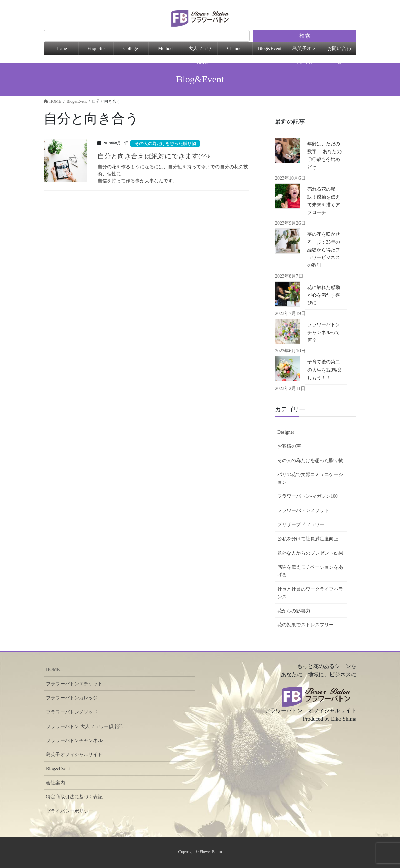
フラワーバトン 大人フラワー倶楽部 (84, 726)
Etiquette (96, 49)
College (131, 49)
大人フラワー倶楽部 (200, 51)
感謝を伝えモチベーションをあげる (310, 571)
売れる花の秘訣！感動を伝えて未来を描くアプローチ (324, 201)
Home (61, 49)
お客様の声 (289, 446)
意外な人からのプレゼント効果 (310, 553)
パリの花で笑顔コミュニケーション (310, 478)
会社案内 (55, 783)
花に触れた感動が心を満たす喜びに (324, 295)
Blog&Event (270, 49)
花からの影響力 (294, 611)
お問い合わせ (339, 51)
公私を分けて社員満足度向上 (308, 539)
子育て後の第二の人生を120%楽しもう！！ (325, 370)
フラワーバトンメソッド (303, 510)
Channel (235, 49)
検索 (305, 36)
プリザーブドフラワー (301, 525)
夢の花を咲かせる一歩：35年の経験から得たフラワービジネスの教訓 (324, 250)
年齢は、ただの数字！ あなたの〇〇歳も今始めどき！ (324, 156)
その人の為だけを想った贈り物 (165, 144)
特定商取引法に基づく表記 (74, 797)
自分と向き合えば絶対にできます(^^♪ (157, 156)
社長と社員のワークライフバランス (310, 593)
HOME (53, 670)
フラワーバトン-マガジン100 (308, 496)
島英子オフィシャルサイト (74, 755)
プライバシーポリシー (70, 811)
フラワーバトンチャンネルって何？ (324, 332)
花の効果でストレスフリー (306, 625)
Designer (286, 432)
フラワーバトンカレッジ (72, 698)
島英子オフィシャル (304, 51)
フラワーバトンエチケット (74, 684)
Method (165, 49)
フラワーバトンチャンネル (74, 741)
